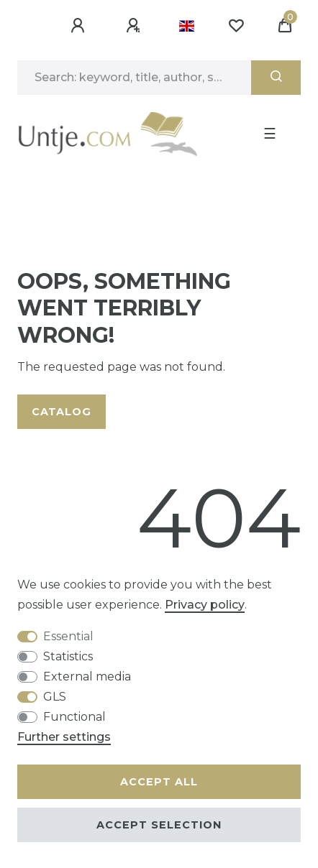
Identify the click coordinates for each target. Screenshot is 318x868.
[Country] (187, 26)
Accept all (159, 782)
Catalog (62, 412)
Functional (74, 717)
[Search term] (134, 78)
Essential (68, 636)
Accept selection (159, 825)
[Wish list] (236, 26)
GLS (55, 697)
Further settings (64, 737)
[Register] (135, 26)
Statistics (68, 656)
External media (87, 677)
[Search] (276, 78)
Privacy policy (205, 605)
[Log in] (80, 26)
